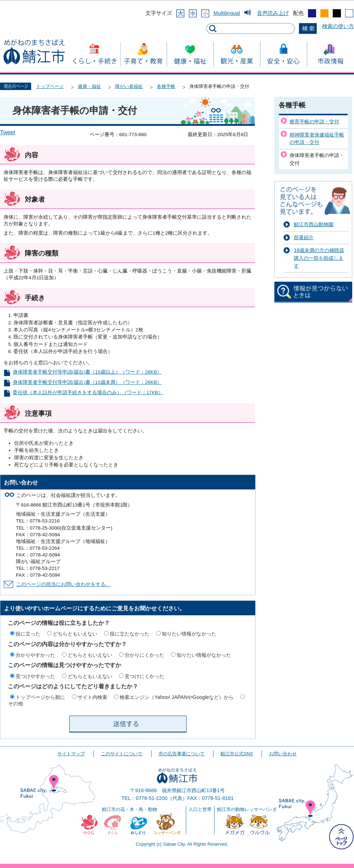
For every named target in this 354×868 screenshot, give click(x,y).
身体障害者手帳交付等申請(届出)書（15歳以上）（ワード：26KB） (87, 372)
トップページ (50, 86)
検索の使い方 (338, 26)
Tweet (8, 132)
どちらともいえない (75, 634)
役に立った (28, 634)
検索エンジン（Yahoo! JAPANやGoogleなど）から (177, 697)
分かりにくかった (144, 655)
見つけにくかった (144, 676)
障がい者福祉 (129, 86)
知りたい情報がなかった (189, 634)
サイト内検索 (92, 697)
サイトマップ (71, 754)
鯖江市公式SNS (237, 754)
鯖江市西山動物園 (314, 224)
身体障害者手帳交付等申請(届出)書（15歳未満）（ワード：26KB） (87, 382)
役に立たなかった (130, 634)
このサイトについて (122, 754)
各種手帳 (166, 86)
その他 (16, 704)
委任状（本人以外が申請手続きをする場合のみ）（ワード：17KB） (88, 393)
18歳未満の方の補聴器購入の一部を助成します (319, 258)
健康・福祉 (89, 86)
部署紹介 (304, 237)
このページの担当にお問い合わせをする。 (63, 584)
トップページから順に (40, 697)
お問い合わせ (283, 754)
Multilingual (227, 13)
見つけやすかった (35, 676)
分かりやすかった (35, 655)
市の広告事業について (182, 754)
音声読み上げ (273, 13)
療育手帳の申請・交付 (314, 122)
